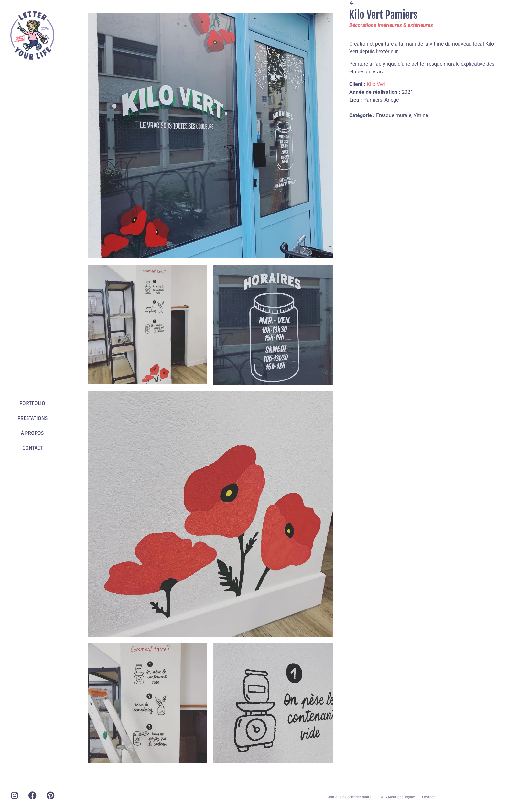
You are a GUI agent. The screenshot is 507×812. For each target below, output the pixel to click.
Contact (428, 797)
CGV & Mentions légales (397, 797)
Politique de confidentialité (349, 797)
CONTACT (32, 448)
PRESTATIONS (32, 418)
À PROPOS (32, 433)
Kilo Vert (376, 84)
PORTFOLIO (32, 403)
